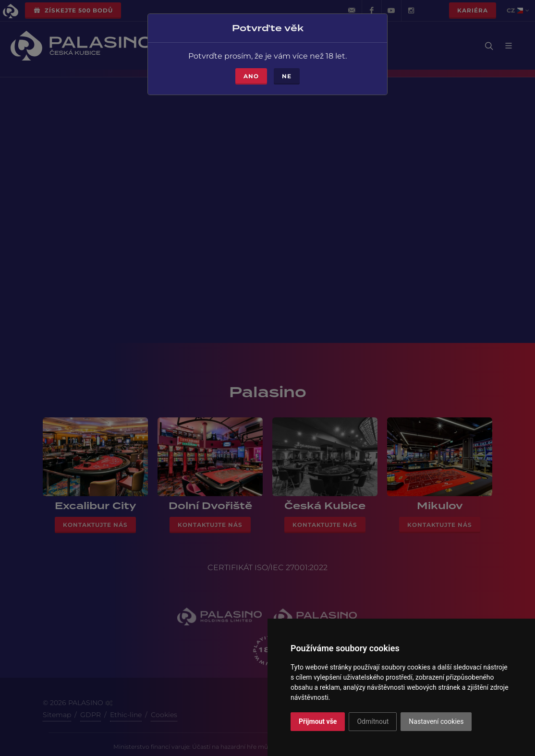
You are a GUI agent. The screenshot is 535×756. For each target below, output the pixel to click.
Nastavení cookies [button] (436, 721)
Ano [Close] (251, 72)
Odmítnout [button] (373, 721)
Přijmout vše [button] (318, 721)
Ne (287, 72)
